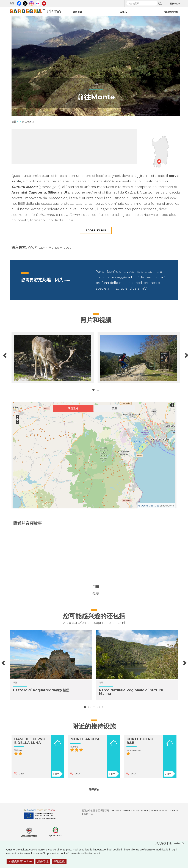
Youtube (44, 3)
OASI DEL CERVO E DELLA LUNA (30, 741)
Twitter (25, 3)
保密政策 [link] (59, 861)
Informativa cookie (136, 810)
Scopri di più (96, 230)
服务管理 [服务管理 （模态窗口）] (43, 861)
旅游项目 (77, 12)
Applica (160, 4)
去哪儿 (123, 12)
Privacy (116, 810)
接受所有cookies (20, 861)
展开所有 (94, 790)
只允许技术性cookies (172, 843)
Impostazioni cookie (164, 810)
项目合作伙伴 (88, 810)
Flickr (38, 3)
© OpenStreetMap (149, 506)
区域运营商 (103, 810)
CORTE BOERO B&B (140, 741)
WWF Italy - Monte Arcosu (50, 247)
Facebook (19, 3)
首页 (14, 122)
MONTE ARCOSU (85, 739)
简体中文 (174, 4)
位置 (114, 408)
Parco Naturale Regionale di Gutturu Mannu (131, 692)
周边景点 (73, 408)
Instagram (31, 3)
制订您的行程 (171, 12)
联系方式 (88, 814)
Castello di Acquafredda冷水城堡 (41, 690)
